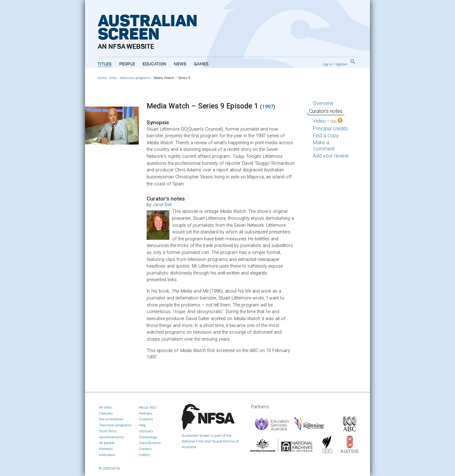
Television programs (115, 425)
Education (154, 64)
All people (107, 443)
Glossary (146, 431)
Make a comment (324, 146)
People (127, 64)
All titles (105, 407)
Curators (146, 419)
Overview (323, 103)
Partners (146, 413)
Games (201, 64)
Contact (145, 449)
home (102, 78)
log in (328, 64)
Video (328, 121)
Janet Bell (162, 205)
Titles (105, 64)
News (180, 64)
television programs (135, 78)
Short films (108, 431)
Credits (144, 455)
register (341, 64)
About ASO (148, 407)
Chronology (148, 437)
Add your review (331, 156)
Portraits (106, 449)
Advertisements (111, 437)
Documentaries (111, 419)
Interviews (107, 455)
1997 (268, 107)
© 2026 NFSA (109, 468)
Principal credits (330, 129)
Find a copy (326, 136)
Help (142, 425)
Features (106, 413)
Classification (150, 443)
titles (113, 78)
